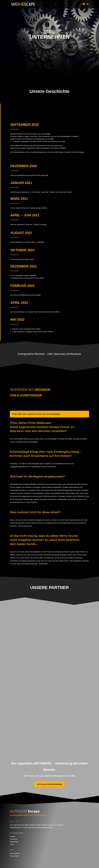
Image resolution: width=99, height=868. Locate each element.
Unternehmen (14, 856)
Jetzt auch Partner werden (49, 784)
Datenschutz (14, 842)
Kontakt (12, 836)
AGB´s (12, 845)
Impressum (13, 839)
